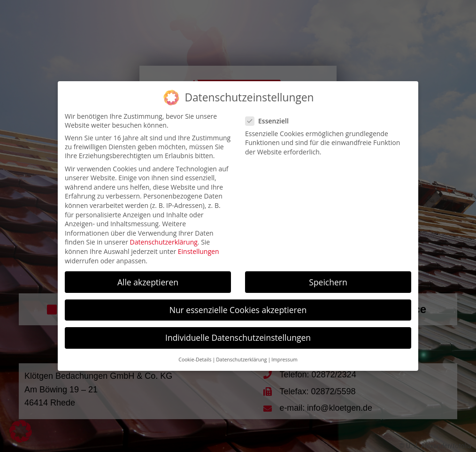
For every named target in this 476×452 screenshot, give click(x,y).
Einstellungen (199, 251)
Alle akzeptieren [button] (148, 282)
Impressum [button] (284, 360)
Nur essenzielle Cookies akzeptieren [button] (238, 310)
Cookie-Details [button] (195, 360)
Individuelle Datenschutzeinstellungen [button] (238, 337)
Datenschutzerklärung (164, 242)
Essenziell (271, 121)
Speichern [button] (328, 282)
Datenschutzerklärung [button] (241, 360)
